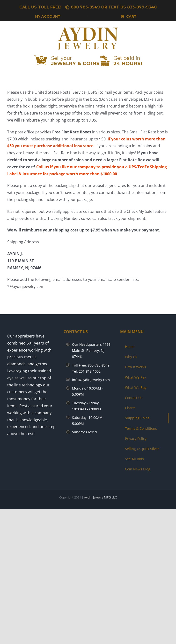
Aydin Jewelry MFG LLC (100, 497)
